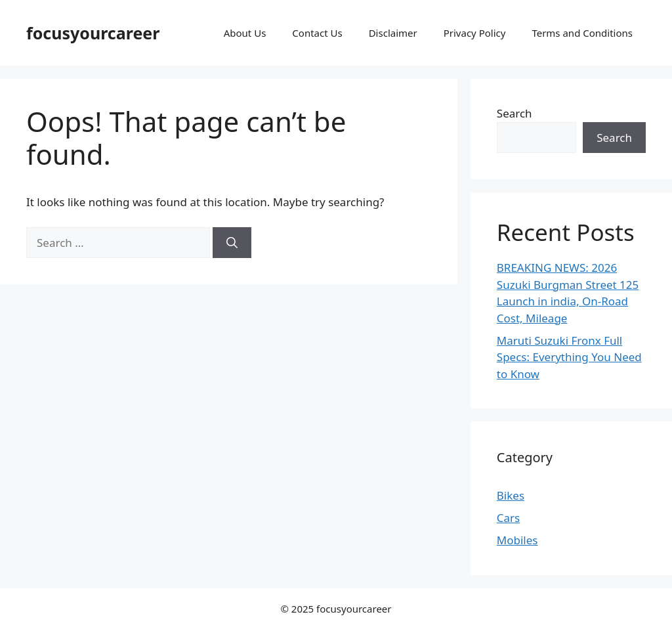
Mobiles (517, 540)
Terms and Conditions (582, 33)
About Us (245, 33)
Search (514, 113)
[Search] (232, 243)
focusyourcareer (93, 33)
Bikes (511, 495)
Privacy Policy (475, 33)
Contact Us (317, 33)
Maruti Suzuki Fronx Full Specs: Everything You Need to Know (569, 357)
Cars (508, 518)
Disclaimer (393, 33)
